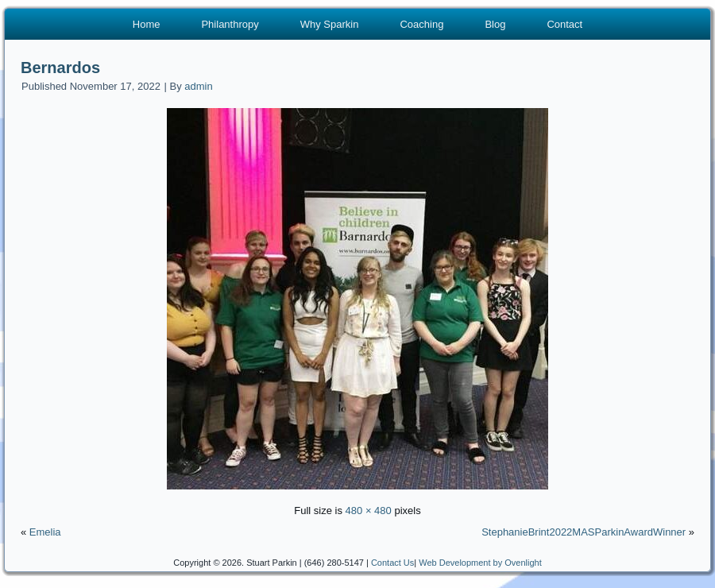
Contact (564, 24)
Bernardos (60, 68)
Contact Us (392, 563)
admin (198, 86)
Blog (495, 24)
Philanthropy (230, 24)
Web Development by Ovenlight (480, 563)
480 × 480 (369, 511)
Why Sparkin (330, 24)
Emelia (45, 532)
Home (147, 24)
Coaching (421, 24)
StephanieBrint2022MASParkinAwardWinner (584, 532)
